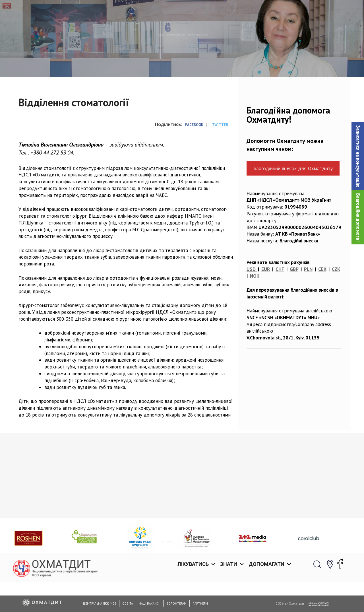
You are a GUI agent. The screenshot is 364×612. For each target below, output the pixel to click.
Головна (127, 64)
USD (251, 298)
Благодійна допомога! (358, 217)
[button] (358, 156)
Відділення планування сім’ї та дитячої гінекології (137, 554)
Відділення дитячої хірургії (218, 550)
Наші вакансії (150, 603)
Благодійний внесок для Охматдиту (293, 198)
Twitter (220, 154)
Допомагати (266, 11)
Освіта (128, 603)
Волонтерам (176, 603)
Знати (229, 11)
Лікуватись (193, 11)
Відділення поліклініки (167, 64)
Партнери (200, 603)
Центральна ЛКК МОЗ (100, 603)
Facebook (194, 154)
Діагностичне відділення (47, 550)
